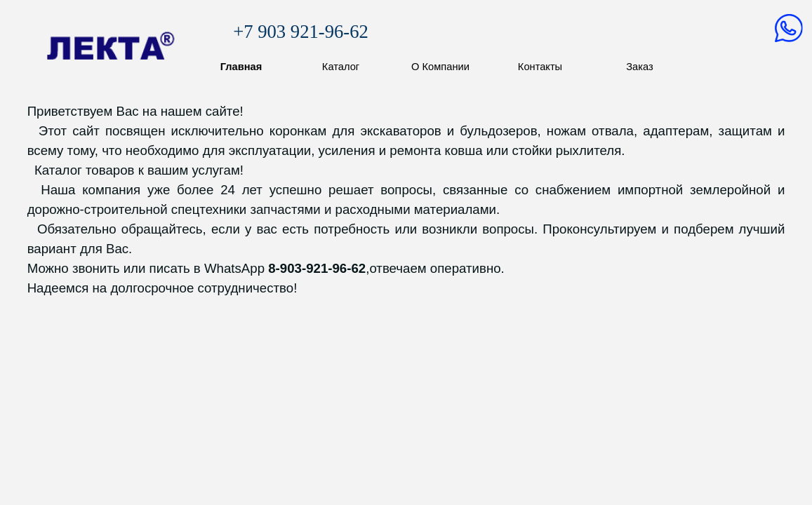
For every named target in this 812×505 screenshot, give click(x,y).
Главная (241, 67)
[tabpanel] (406, 200)
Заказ (639, 67)
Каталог (341, 67)
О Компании (440, 67)
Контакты (540, 67)
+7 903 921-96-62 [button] (301, 32)
